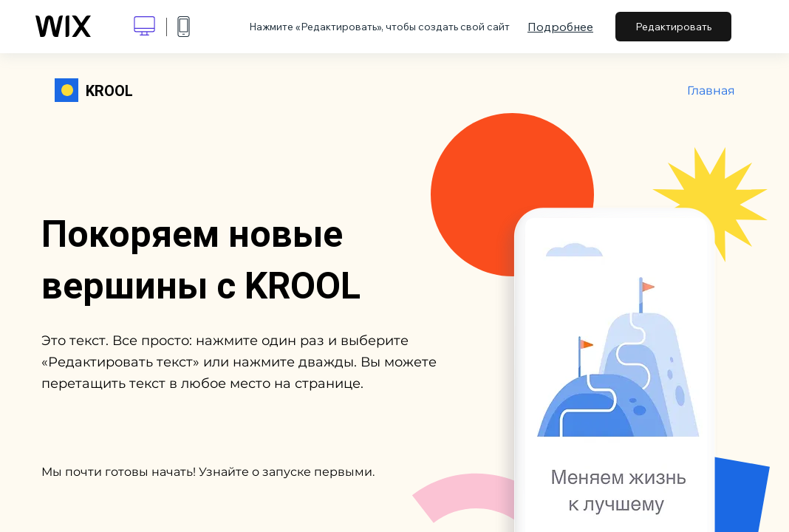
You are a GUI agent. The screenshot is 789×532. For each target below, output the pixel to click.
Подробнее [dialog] (560, 27)
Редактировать (673, 27)
